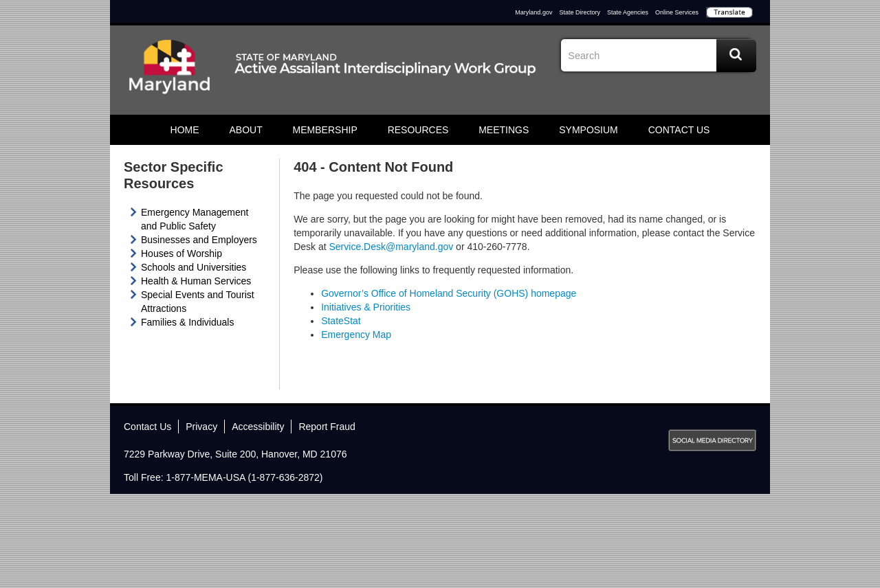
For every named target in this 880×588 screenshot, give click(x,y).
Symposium (588, 130)
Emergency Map (356, 335)
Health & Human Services (196, 281)
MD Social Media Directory (712, 440)
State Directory (580, 12)
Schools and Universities (194, 267)
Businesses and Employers (199, 240)
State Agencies (628, 12)
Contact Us (679, 130)
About (245, 130)
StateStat (341, 321)
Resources (418, 130)
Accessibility (258, 427)
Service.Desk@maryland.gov (392, 247)
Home (185, 130)
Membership (325, 130)
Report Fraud (327, 427)
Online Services (677, 12)
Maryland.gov (533, 12)
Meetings (504, 130)
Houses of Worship (181, 253)
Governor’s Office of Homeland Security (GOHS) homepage (449, 293)
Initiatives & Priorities (366, 307)
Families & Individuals (187, 322)
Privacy (201, 427)
